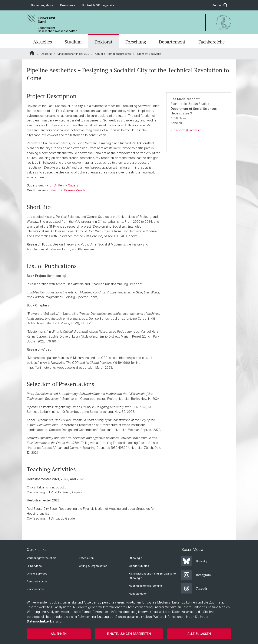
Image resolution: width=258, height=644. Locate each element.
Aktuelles (43, 42)
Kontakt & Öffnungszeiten (99, 5)
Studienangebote (42, 5)
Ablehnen (59, 634)
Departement (172, 42)
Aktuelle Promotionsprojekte (113, 54)
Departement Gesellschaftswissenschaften (57, 29)
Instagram (196, 575)
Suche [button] (220, 5)
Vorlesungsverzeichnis (42, 558)
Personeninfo (35, 589)
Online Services (37, 574)
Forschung (136, 42)
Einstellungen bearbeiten (129, 634)
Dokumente (68, 5)
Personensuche (37, 581)
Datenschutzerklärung (44, 621)
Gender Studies (139, 566)
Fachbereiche (212, 42)
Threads (194, 588)
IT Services (34, 566)
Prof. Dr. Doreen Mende (69, 190)
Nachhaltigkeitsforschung (145, 586)
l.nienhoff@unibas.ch (187, 130)
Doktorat (104, 42)
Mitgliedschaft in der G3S (73, 54)
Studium (73, 42)
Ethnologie (135, 558)
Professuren (86, 558)
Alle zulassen (199, 634)
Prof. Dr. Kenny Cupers (62, 186)
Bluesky (194, 561)
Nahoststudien (138, 594)
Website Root (32, 53)
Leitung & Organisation (92, 566)
